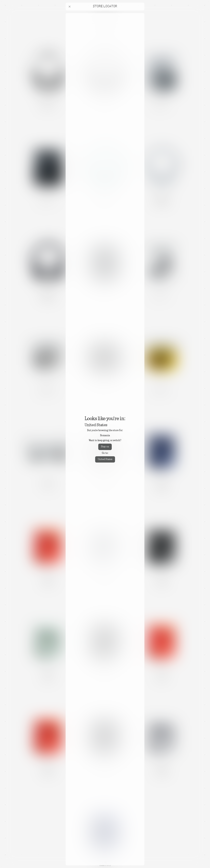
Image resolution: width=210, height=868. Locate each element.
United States (105, 459)
